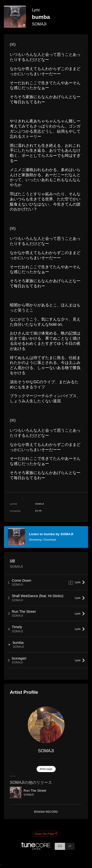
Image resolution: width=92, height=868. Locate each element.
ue (12, 560)
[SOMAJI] (46, 725)
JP (70, 846)
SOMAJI (39, 24)
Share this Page (46, 834)
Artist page (46, 769)
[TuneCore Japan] (36, 848)
